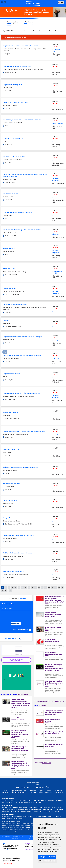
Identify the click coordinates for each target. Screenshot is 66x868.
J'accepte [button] (42, 857)
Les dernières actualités (14, 694)
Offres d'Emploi (5, 792)
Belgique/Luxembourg (27, 811)
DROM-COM (16, 811)
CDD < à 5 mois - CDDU (34, 800)
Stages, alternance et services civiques (20, 24)
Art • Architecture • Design (10, 816)
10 (32, 587)
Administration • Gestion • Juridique (12, 824)
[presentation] (13, 616)
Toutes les (49, 701)
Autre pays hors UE (54, 811)
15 (49, 587)
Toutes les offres (13, 22)
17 (56, 587)
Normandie (25, 809)
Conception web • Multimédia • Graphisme (27, 825)
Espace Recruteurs (49, 792)
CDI (3, 800)
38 (11, 591)
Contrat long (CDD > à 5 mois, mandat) (16, 800)
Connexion (16, 624)
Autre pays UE (43, 811)
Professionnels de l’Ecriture (26, 829)
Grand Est (58, 808)
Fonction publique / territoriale (51, 800)
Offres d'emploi (29, 22)
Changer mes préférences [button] (47, 861)
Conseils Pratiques (33, 792)
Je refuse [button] (52, 857)
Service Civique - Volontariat (22, 802)
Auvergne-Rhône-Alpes (8, 808)
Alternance (39, 802)
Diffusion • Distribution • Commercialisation (20, 827)
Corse (52, 808)
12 (39, 587)
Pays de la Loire (52, 809)
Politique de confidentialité (59, 792)
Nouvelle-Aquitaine (35, 809)
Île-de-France (17, 809)
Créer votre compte (22, 630)
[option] (50, 733)
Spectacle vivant (18, 818)
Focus (40, 705)
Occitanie (44, 809)
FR (61, 2)
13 (42, 587)
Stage (33, 802)
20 (2, 591)
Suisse (36, 811)
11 (36, 587)
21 (6, 591)
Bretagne (35, 808)
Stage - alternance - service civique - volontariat (19, 792)
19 (62, 587)
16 (52, 587)
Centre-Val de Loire (44, 808)
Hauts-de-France (7, 809)
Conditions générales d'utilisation (18, 837)
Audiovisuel (21, 816)
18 (59, 587)
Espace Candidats (41, 792)
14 (46, 587)
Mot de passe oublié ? (13, 638)
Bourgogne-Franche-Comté (24, 808)
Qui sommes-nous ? (7, 837)
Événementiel (49, 816)
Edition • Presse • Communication (35, 816)
